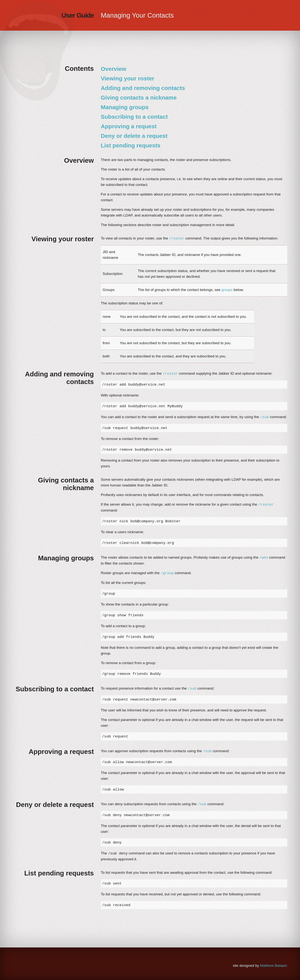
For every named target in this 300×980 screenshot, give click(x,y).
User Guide (78, 15)
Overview (114, 69)
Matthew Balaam (274, 966)
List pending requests (131, 145)
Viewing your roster (128, 78)
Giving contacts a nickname (139, 98)
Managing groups (125, 107)
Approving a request (129, 126)
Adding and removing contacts (143, 88)
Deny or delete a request (134, 136)
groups (227, 290)
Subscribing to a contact (134, 117)
